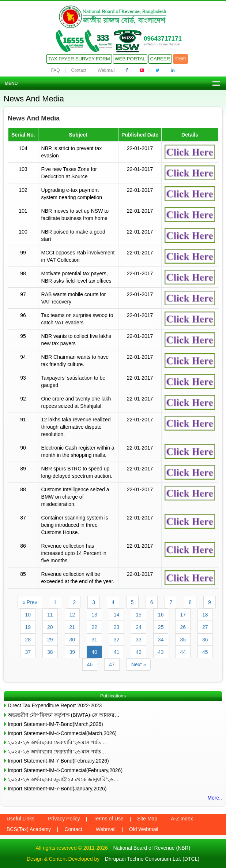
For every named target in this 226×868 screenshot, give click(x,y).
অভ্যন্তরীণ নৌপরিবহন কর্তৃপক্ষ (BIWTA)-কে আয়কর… (64, 715)
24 (139, 627)
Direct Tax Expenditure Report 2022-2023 (55, 705)
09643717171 (163, 39)
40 (94, 652)
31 (94, 640)
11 (50, 615)
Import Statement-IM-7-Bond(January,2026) (57, 789)
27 (205, 627)
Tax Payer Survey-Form (79, 59)
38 (50, 652)
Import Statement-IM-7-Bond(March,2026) (55, 724)
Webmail (106, 70)
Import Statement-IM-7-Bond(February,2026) (58, 761)
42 (139, 652)
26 (183, 627)
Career (160, 59)
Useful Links (20, 819)
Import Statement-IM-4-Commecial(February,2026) (65, 770)
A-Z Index (182, 819)
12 (72, 615)
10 (28, 615)
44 (183, 652)
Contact (79, 70)
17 (183, 615)
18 (205, 615)
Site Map (147, 819)
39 (72, 652)
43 (161, 652)
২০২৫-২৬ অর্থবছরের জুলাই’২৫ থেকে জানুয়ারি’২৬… (63, 779)
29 (50, 640)
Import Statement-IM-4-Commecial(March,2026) (62, 733)
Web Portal (130, 59)
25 (161, 627)
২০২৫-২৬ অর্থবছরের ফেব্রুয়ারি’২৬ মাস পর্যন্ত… (57, 742)
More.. (215, 798)
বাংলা (180, 59)
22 (94, 627)
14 (117, 615)
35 (183, 640)
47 (112, 664)
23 (117, 627)
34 (161, 640)
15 (139, 615)
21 (72, 627)
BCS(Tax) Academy (29, 829)
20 (50, 627)
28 (28, 640)
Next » (139, 664)
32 (117, 640)
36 (205, 640)
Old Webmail (144, 829)
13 (94, 615)
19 (28, 627)
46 (90, 664)
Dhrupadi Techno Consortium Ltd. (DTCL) (152, 859)
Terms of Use (108, 819)
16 (161, 615)
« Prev (30, 602)
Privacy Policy (64, 819)
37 (28, 652)
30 (72, 640)
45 (205, 652)
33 (139, 640)
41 (117, 652)
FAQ (56, 70)
